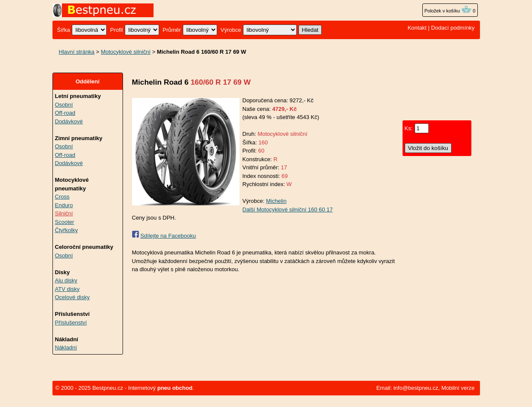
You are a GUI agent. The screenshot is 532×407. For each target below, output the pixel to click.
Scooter (65, 222)
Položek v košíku (448, 11)
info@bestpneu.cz (416, 388)
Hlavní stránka (77, 52)
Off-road (65, 113)
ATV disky (68, 289)
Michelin (276, 201)
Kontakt (417, 28)
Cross (62, 197)
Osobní (64, 105)
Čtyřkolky (66, 230)
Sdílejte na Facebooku (168, 236)
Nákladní (66, 347)
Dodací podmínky (453, 28)
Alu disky (66, 280)
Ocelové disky (72, 297)
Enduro (64, 205)
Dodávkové (69, 121)
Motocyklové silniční (126, 52)
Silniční (64, 213)
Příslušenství (71, 323)
